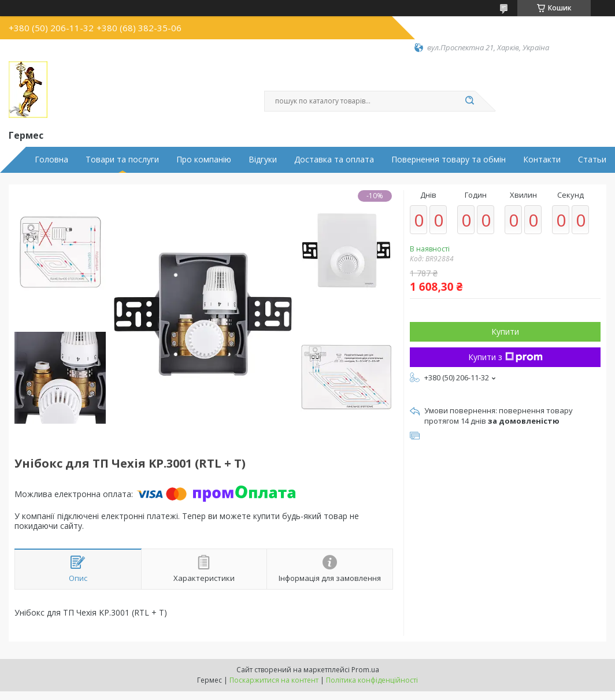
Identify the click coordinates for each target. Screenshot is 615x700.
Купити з (505, 357)
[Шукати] (469, 101)
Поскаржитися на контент (274, 680)
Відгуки (263, 160)
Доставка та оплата (334, 160)
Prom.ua (365, 670)
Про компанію (204, 160)
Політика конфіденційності (372, 680)
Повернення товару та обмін (449, 160)
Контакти (542, 160)
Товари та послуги (122, 160)
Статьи (592, 160)
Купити (505, 332)
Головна (51, 160)
